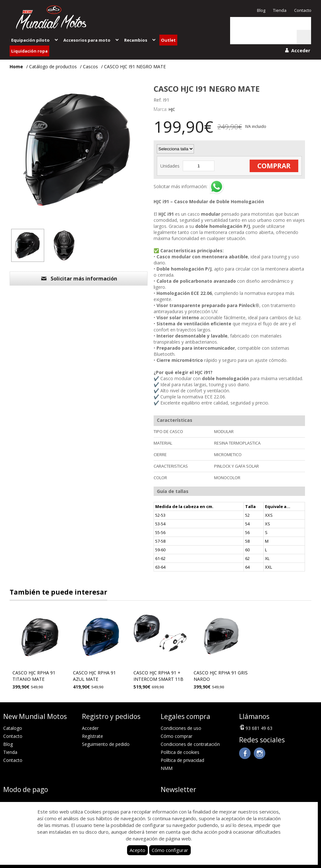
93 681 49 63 (256, 728)
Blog (261, 10)
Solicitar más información (79, 279)
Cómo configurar (170, 850)
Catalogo (13, 728)
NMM (167, 768)
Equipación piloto (35, 40)
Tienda (280, 10)
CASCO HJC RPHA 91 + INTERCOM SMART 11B (158, 676)
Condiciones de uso (181, 728)
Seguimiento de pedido (106, 744)
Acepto (137, 850)
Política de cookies (180, 752)
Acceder (90, 728)
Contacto (303, 10)
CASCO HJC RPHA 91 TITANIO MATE (34, 676)
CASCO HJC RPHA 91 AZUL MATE (94, 676)
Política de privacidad (182, 760)
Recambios (140, 40)
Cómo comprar (177, 736)
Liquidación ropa (29, 51)
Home (16, 67)
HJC (172, 109)
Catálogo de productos (53, 67)
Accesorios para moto (92, 40)
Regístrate (92, 736)
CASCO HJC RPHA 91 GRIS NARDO (221, 676)
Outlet (168, 40)
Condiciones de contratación (190, 744)
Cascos (90, 67)
